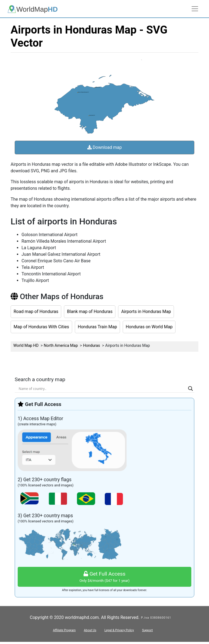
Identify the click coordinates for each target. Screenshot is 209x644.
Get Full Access (104, 577)
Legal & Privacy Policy (119, 630)
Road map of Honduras (36, 312)
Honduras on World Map (149, 327)
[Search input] (102, 389)
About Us (90, 630)
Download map (105, 147)
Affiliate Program (64, 630)
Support (147, 630)
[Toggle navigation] (195, 9)
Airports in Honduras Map (146, 312)
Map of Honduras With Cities (41, 327)
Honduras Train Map (97, 327)
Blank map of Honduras (90, 312)
